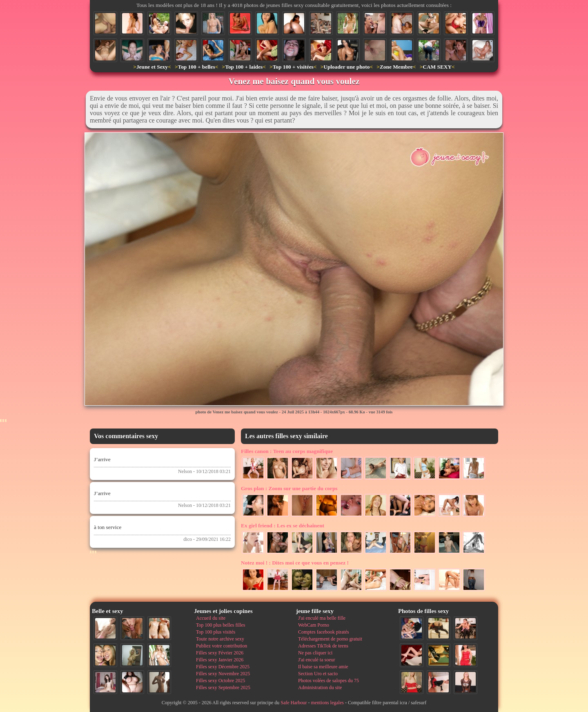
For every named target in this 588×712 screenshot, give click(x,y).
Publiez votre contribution (222, 646)
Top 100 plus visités (216, 632)
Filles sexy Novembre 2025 (223, 674)
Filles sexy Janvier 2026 (220, 660)
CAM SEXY (437, 67)
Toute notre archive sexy (220, 639)
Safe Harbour (294, 703)
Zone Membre (396, 67)
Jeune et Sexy (152, 67)
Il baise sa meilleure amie (323, 667)
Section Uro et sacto (318, 674)
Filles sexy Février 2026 (220, 653)
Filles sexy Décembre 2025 (223, 667)
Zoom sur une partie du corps (289, 488)
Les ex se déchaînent (283, 526)
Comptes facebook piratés (324, 632)
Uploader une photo (346, 67)
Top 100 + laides (244, 67)
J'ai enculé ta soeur (316, 660)
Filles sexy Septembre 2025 (223, 687)
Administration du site (320, 687)
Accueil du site (211, 618)
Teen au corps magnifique (287, 451)
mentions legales (327, 703)
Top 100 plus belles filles (220, 625)
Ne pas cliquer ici (315, 653)
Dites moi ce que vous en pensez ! (295, 563)
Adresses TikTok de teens (323, 646)
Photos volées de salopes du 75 (329, 681)
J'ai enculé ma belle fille (322, 618)
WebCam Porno (314, 625)
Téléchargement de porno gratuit (330, 639)
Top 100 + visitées (293, 67)
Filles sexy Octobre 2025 (220, 681)
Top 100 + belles (196, 67)
